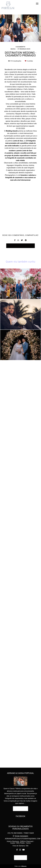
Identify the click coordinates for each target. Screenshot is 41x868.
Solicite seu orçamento (21, 663)
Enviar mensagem (22, 846)
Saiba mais (21, 819)
